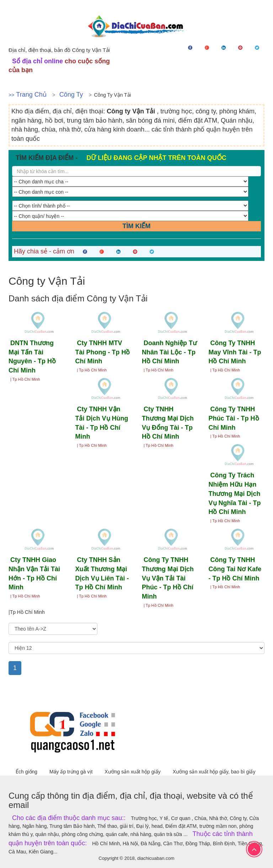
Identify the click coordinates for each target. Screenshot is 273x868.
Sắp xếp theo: (23, 620)
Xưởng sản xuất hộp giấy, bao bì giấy (214, 772)
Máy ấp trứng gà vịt (72, 772)
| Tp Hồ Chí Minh (25, 379)
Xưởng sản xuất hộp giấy (133, 772)
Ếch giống (27, 772)
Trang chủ (31, 95)
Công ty (71, 95)
